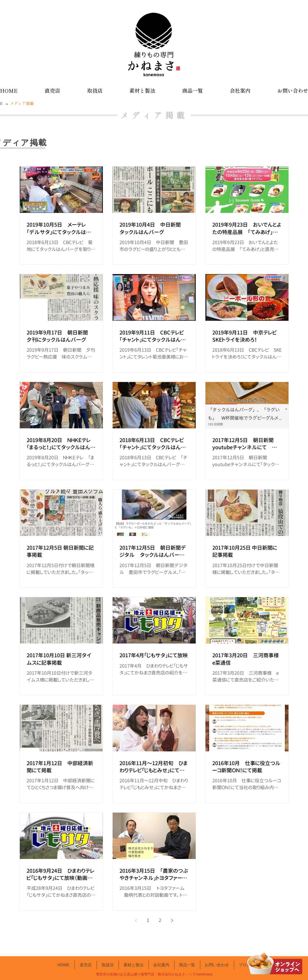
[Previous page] (136, 920)
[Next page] (172, 920)
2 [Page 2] (160, 920)
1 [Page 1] (148, 920)
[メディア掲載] (22, 103)
